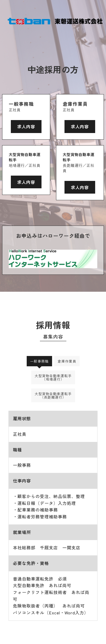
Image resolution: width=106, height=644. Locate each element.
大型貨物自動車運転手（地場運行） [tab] (53, 377)
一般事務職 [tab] (39, 361)
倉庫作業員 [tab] (67, 361)
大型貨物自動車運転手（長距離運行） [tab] (53, 395)
